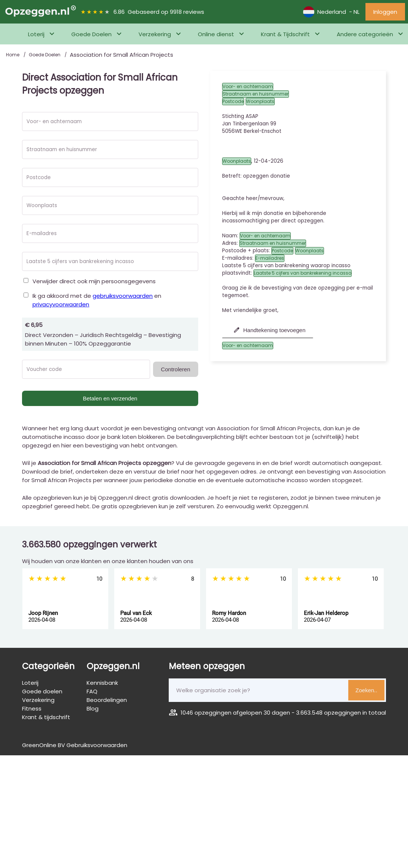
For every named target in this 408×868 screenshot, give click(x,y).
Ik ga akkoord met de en (97, 300)
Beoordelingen (107, 700)
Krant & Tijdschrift (285, 34)
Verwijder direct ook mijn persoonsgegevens (94, 281)
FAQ (92, 691)
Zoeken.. (366, 690)
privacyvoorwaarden (61, 304)
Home (13, 55)
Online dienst (216, 34)
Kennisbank (102, 683)
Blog (93, 708)
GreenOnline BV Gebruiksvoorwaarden (75, 745)
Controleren (175, 369)
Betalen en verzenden (110, 398)
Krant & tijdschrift (46, 717)
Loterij (36, 34)
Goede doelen (42, 691)
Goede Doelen (91, 34)
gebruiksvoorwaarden (123, 296)
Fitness (32, 708)
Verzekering (155, 34)
